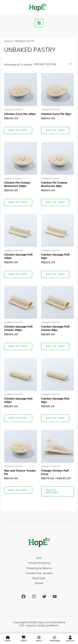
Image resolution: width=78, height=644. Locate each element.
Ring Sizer (39, 578)
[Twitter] (44, 596)
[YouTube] (55, 596)
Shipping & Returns (39, 568)
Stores (39, 583)
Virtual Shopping (39, 563)
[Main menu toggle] (39, 23)
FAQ (39, 558)
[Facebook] (24, 596)
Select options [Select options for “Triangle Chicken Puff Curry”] (52, 491)
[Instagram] (34, 596)
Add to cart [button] (18, 130)
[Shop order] (52, 64)
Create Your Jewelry (39, 573)
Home (8, 41)
